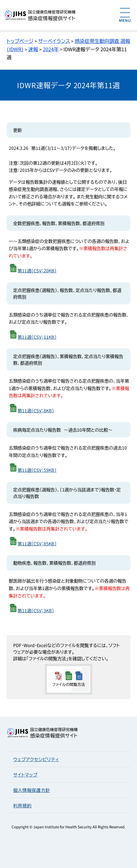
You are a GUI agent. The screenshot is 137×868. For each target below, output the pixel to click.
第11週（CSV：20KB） (37, 271)
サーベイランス (54, 41)
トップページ (20, 41)
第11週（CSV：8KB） (36, 410)
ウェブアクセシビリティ (36, 759)
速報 (33, 49)
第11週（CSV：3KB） (36, 610)
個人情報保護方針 (32, 790)
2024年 (51, 49)
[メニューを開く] (125, 15)
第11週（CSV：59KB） (37, 470)
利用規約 (22, 805)
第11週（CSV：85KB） (37, 543)
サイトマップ (25, 775)
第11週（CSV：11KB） (37, 337)
